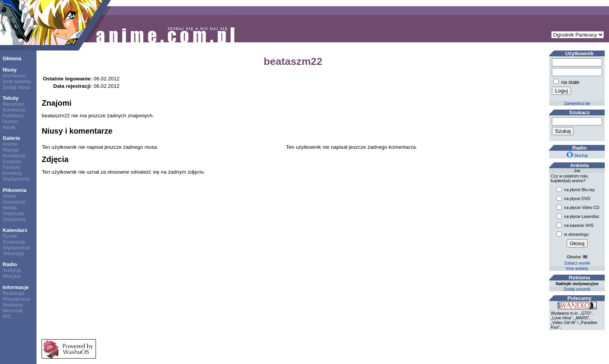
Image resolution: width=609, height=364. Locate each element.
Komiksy (12, 173)
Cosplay (12, 161)
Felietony (13, 116)
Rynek (10, 236)
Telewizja (13, 253)
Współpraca (16, 299)
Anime (10, 144)
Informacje (16, 287)
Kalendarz (15, 230)
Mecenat (13, 311)
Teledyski (13, 213)
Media (10, 208)
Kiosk (9, 127)
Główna (12, 58)
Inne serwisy (17, 81)
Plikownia (15, 190)
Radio (10, 264)
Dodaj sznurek (577, 289)
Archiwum (14, 76)
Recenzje (14, 104)
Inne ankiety (577, 268)
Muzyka (12, 276)
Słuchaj (577, 155)
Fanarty (11, 167)
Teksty (11, 98)
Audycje (12, 270)
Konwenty (14, 110)
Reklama (13, 305)
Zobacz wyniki (577, 263)
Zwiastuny (14, 219)
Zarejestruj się (577, 103)
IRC (7, 316)
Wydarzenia (16, 179)
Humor (10, 121)
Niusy (10, 70)
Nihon (10, 196)
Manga (11, 150)
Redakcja (14, 293)
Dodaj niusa (16, 87)
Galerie (11, 138)
